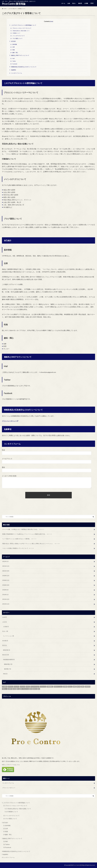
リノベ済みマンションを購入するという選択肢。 (20, 539)
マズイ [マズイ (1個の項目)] (28, 687)
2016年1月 (5, 595)
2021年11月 (6, 566)
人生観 (86, 3)
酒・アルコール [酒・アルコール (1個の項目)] (25, 689)
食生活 (80, 3)
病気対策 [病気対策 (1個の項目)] (88, 687)
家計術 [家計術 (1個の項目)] (78, 687)
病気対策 (7, 650)
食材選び (8, 669)
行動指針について (15, 33)
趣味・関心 (14, 53)
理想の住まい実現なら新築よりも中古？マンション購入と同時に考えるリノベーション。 (31, 544)
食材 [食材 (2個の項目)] (31, 689)
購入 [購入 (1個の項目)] (18, 689)
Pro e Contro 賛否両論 (14, 4)
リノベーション (8, 636)
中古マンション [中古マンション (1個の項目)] (58, 687)
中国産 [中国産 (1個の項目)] (65, 687)
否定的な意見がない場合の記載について (20, 31)
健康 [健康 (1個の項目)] (74, 687)
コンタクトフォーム (16, 73)
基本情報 (14, 44)
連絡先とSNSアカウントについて (19, 55)
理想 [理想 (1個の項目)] (83, 687)
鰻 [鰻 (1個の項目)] (39, 689)
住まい (74, 3)
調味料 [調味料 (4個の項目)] (10, 689)
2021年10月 (6, 571)
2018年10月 (6, 585)
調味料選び (8, 664)
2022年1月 (5, 561)
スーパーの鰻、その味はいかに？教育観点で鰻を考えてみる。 (23, 529)
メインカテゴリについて (17, 36)
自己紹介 (13, 41)
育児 (4, 645)
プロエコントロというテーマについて (21, 28)
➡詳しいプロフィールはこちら (11, 765)
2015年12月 (6, 599)
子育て (92, 3)
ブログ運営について (16, 38)
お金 (69, 3)
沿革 (12, 47)
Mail (12, 58)
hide (52, 21)
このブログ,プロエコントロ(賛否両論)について (23, 25)
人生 (4, 622)
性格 (12, 50)
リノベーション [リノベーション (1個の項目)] (35, 687)
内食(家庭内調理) (9, 659)
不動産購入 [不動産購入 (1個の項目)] (50, 687)
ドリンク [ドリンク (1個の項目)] (22, 687)
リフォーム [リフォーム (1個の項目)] (43, 687)
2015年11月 (6, 604)
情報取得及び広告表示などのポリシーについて (23, 67)
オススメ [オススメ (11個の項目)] (11, 687)
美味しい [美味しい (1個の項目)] (5, 689)
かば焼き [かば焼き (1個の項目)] (5, 687)
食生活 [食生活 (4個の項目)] (35, 689)
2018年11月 (6, 580)
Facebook (14, 64)
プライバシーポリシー (9, 421)
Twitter (13, 61)
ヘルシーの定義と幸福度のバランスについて (18, 548)
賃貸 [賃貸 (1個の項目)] (14, 689)
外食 (5, 674)
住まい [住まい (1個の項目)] (70, 687)
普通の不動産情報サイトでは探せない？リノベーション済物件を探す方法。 (27, 534)
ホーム (63, 3)
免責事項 (13, 70)
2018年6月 (5, 590)
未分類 (5, 641)
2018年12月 (6, 576)
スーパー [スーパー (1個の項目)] (17, 687)
